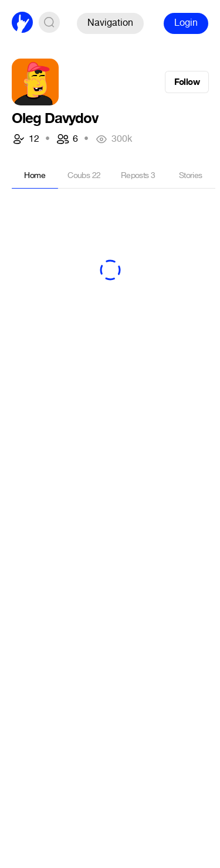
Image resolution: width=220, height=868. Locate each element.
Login (186, 23)
